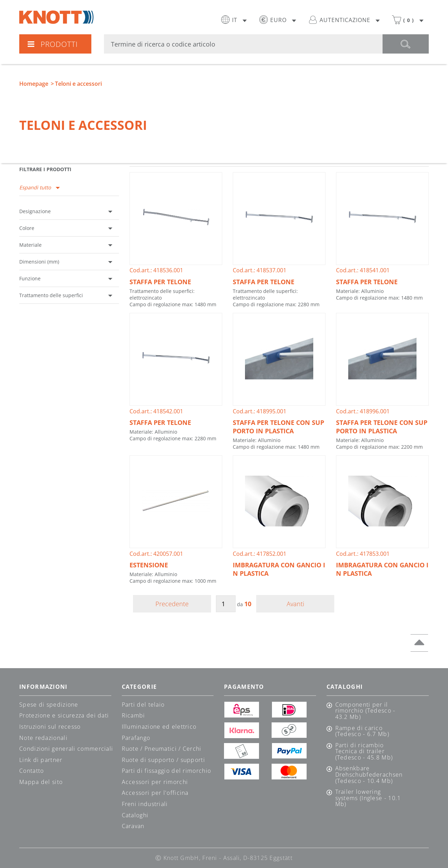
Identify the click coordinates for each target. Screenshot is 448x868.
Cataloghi (135, 815)
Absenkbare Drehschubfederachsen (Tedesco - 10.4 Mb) (369, 775)
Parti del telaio (143, 705)
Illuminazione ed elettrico (159, 727)
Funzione (30, 278)
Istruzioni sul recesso (50, 727)
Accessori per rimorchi (155, 782)
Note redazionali (43, 738)
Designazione (35, 211)
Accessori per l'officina (155, 793)
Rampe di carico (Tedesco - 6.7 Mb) (362, 731)
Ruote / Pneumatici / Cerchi (162, 749)
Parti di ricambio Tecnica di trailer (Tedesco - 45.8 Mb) (364, 752)
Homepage (34, 84)
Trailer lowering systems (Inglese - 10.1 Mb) (368, 798)
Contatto (31, 771)
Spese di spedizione (49, 705)
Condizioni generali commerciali (66, 749)
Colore (27, 228)
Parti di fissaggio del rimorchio (167, 771)
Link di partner (41, 760)
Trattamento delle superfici (51, 295)
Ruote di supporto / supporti (163, 760)
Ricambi (134, 715)
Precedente (172, 604)
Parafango (136, 738)
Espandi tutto (35, 187)
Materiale (30, 245)
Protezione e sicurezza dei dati (64, 715)
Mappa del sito (41, 782)
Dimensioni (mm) (39, 262)
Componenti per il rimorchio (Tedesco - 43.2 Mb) (365, 711)
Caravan (133, 826)
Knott (56, 17)
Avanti (295, 604)
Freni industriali (145, 804)
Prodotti (52, 44)
